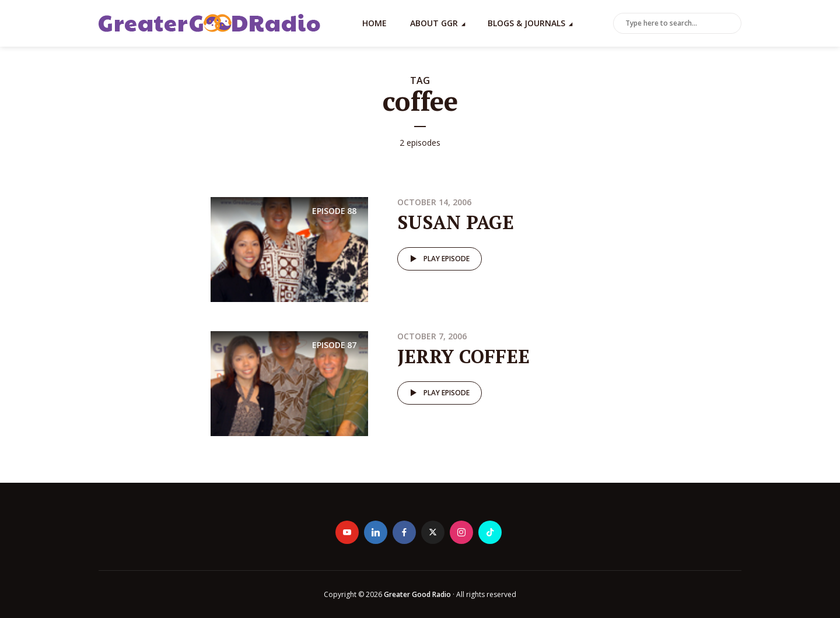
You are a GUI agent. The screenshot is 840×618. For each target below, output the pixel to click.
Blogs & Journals (526, 23)
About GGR (434, 23)
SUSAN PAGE (456, 222)
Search (730, 24)
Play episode (438, 259)
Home (374, 23)
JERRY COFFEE (463, 356)
